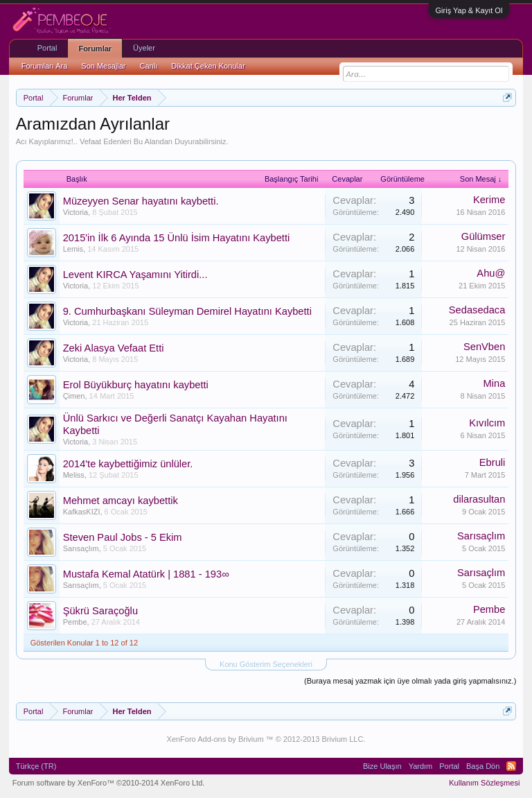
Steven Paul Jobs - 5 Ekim (123, 537)
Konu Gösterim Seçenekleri (266, 664)
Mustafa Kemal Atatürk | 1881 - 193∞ (146, 574)
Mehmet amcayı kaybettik (121, 501)
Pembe (75, 622)
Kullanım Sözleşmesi (484, 783)
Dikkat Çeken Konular (208, 66)
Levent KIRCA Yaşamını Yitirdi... (135, 275)
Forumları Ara (45, 66)
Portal (47, 48)
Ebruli (492, 462)
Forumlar (95, 49)
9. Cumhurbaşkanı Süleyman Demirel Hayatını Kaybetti (187, 311)
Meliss (74, 475)
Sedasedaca (477, 310)
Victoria (76, 212)
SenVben (484, 347)
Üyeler (144, 48)
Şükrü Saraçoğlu (100, 611)
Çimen (74, 396)
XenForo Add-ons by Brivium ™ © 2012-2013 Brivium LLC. (266, 739)
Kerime (489, 200)
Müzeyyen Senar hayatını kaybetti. (141, 201)
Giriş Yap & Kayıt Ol (469, 10)
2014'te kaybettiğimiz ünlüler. (128, 464)
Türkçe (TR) (36, 766)
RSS (511, 766)
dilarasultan (479, 499)
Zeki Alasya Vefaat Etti (114, 348)
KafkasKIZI (82, 512)
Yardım (421, 766)
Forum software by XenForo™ (109, 783)
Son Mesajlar (103, 66)
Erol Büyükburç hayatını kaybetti (136, 385)
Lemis (73, 249)
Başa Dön (483, 766)
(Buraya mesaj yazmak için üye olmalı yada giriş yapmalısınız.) (410, 681)
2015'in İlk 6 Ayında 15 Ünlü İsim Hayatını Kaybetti (177, 238)
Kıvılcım (487, 423)
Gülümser (484, 236)
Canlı (149, 66)
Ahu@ (491, 273)
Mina (495, 383)
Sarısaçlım (81, 548)
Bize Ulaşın (382, 766)
